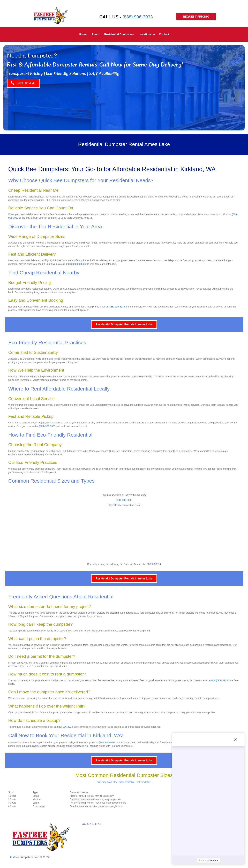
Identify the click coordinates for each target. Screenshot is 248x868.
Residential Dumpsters (119, 34)
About (95, 34)
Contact (164, 34)
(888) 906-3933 (138, 17)
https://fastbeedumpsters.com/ (124, 505)
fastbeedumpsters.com (25, 857)
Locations (145, 34)
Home (83, 34)
